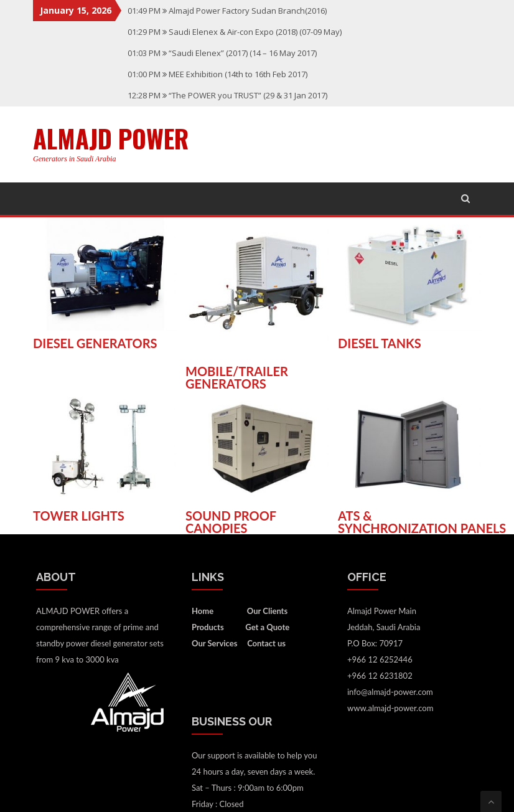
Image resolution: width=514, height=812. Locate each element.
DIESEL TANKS (380, 343)
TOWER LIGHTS (79, 516)
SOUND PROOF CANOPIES (231, 522)
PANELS (484, 528)
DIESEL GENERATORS (95, 343)
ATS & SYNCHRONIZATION (399, 522)
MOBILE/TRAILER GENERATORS (237, 377)
